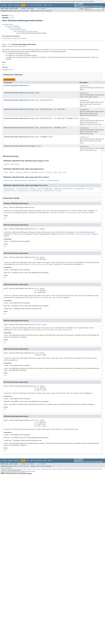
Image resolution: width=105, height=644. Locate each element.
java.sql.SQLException (18, 30)
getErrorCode (8, 181)
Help (50, 5)
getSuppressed (80, 189)
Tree (32, 5)
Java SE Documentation (36, 469)
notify (41, 172)
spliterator (15, 164)
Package (17, 5)
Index (45, 5)
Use (28, 5)
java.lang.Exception (15, 28)
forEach (7, 164)
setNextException (53, 181)
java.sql (11, 16)
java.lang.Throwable (12, 26)
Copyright (3, 471)
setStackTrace (49, 191)
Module (11, 5)
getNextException (21, 181)
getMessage (58, 189)
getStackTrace (68, 189)
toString (58, 191)
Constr (20, 11)
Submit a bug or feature (6, 468)
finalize (19, 172)
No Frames (31, 9)
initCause (90, 189)
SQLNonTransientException (18, 46)
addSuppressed (9, 189)
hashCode (34, 172)
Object (41, 169)
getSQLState (33, 181)
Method (26, 11)
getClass (26, 172)
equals (12, 172)
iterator (42, 181)
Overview (4, 5)
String (31, 93)
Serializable (7, 38)
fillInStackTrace (22, 189)
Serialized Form (7, 70)
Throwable (23, 38)
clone (6, 172)
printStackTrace (10, 191)
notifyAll (49, 172)
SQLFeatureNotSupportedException (16, 85)
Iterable (15, 38)
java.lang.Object (8, 24)
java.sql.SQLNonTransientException (26, 31)
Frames (24, 9)
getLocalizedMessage (45, 189)
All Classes (42, 9)
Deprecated (38, 5)
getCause (33, 189)
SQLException (43, 177)
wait (55, 172)
